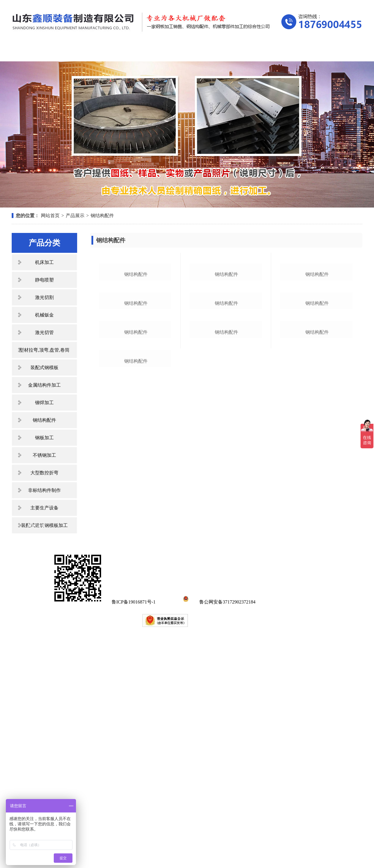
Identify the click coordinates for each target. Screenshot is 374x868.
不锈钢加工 (44, 455)
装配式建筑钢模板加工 (44, 525)
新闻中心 (185, 52)
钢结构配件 (102, 216)
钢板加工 (44, 438)
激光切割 (44, 297)
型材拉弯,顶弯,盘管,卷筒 (44, 350)
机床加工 (44, 262)
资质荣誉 (234, 52)
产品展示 (135, 52)
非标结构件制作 (44, 490)
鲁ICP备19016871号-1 (134, 838)
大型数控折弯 (44, 473)
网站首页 (37, 52)
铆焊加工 (44, 403)
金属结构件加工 (44, 385)
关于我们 (86, 52)
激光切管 (44, 332)
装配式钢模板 (44, 368)
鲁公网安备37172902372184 (218, 838)
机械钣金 (44, 315)
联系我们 (333, 52)
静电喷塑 (44, 280)
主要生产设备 (44, 508)
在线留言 (284, 52)
